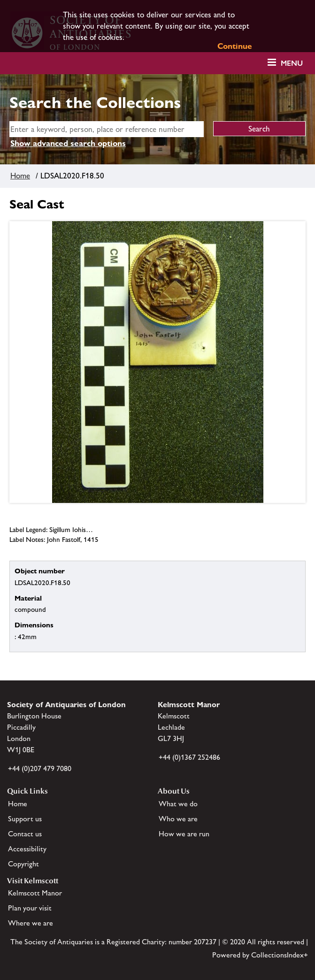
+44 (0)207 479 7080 (40, 768)
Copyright (23, 864)
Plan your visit (30, 908)
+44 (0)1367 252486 (189, 757)
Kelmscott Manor (35, 893)
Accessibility (27, 849)
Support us (25, 819)
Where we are (31, 923)
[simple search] (107, 129)
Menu (292, 63)
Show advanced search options (68, 143)
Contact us (25, 834)
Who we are (178, 819)
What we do (178, 804)
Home (20, 176)
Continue (235, 46)
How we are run (184, 834)
